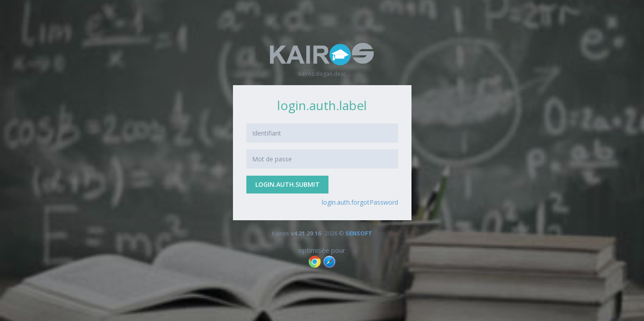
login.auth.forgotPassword (360, 202)
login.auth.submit (287, 184)
